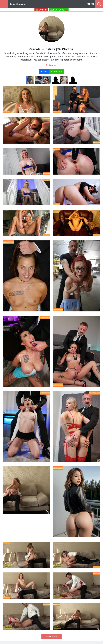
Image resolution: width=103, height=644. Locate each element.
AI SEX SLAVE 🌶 (59, 10)
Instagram (51, 65)
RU (92, 4)
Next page (52, 637)
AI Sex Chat (57, 71)
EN (88, 4)
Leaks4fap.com (18, 4)
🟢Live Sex (41, 10)
